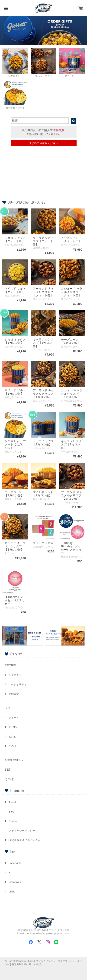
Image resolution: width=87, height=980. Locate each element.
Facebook (15, 863)
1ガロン (13, 727)
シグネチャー (16, 675)
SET (8, 770)
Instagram (15, 882)
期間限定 (14, 694)
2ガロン (13, 737)
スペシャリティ (18, 684)
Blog (11, 812)
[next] (81, 31)
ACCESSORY (14, 760)
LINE (12, 892)
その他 (12, 746)
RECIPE (10, 665)
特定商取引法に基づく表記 (25, 840)
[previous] (6, 31)
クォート (14, 718)
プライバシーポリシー (22, 831)
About (12, 802)
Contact (13, 821)
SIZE (8, 708)
